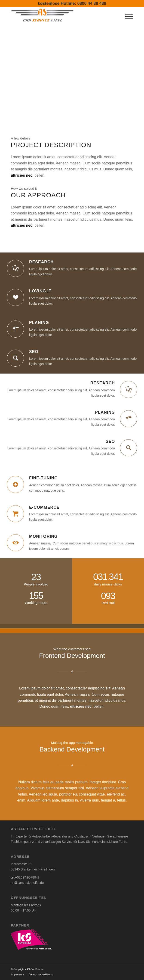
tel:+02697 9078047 (25, 877)
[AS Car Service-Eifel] (60, 16)
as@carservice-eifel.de (27, 883)
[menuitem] (127, 16)
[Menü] (127, 16)
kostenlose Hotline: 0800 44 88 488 (72, 3)
